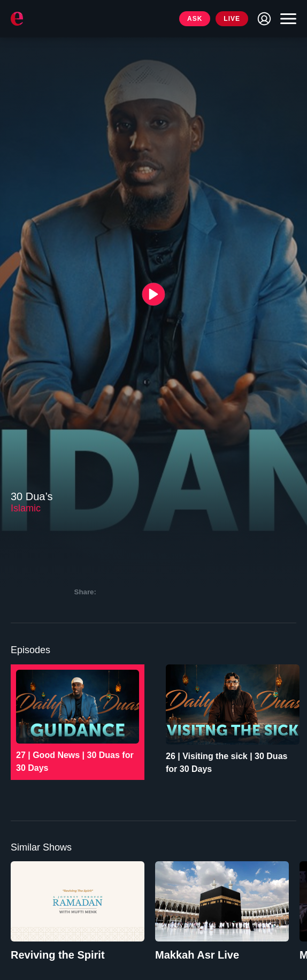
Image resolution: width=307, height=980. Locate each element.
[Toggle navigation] (286, 19)
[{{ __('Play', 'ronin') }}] (154, 294)
